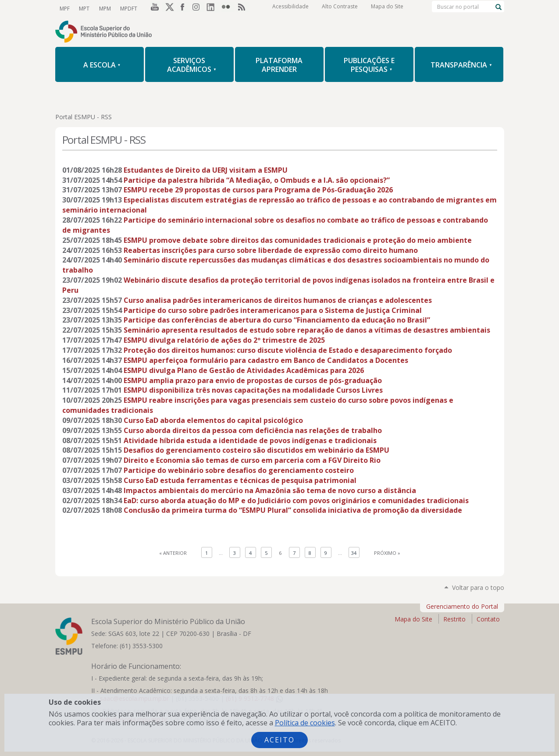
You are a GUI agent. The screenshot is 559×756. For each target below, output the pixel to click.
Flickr (228, 8)
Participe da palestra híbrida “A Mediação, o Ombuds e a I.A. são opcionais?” (257, 180)
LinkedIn (213, 8)
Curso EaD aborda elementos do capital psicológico (213, 420)
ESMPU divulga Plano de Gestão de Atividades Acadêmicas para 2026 (244, 370)
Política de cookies (305, 723)
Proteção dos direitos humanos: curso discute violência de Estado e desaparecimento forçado (288, 350)
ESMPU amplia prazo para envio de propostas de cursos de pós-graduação (253, 380)
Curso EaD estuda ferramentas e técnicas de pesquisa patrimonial (240, 480)
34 (354, 553)
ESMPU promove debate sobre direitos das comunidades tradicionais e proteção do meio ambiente (298, 240)
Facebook (183, 8)
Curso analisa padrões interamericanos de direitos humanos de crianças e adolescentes (278, 300)
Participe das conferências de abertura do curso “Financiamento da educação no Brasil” (277, 320)
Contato (488, 619)
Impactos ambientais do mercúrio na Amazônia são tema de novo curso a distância (270, 490)
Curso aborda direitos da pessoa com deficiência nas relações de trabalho (253, 430)
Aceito (279, 740)
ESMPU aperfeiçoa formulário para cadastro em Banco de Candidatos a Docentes (266, 360)
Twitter (168, 8)
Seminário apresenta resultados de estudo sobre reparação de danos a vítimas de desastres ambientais (307, 330)
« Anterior (173, 553)
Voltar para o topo (478, 587)
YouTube (153, 8)
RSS (243, 8)
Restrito (454, 619)
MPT (84, 8)
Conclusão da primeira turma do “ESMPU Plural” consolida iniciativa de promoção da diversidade (293, 510)
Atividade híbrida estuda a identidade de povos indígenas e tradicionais (250, 440)
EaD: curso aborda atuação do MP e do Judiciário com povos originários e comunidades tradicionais (296, 500)
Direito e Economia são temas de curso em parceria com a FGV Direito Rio (252, 460)
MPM (104, 8)
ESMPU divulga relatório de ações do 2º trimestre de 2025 (224, 340)
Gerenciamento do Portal (462, 606)
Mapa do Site (387, 9)
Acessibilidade (290, 9)
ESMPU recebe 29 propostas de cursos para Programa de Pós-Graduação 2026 (258, 190)
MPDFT (127, 8)
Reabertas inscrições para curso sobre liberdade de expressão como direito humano (271, 250)
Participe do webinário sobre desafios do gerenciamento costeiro (239, 470)
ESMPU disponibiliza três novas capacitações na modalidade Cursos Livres (253, 390)
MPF (65, 8)
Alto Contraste (340, 9)
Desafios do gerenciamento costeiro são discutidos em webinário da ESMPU (256, 450)
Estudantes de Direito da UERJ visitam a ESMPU (206, 170)
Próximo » (387, 553)
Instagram (198, 8)
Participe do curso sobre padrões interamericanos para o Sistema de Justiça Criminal (273, 310)
